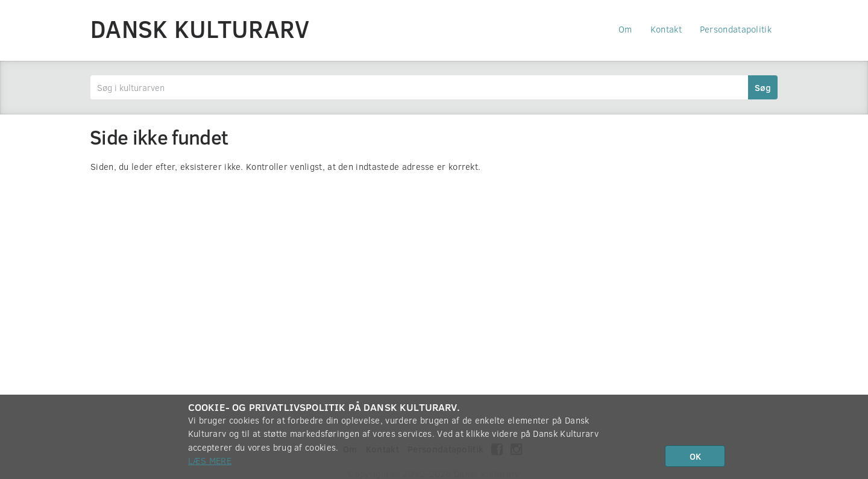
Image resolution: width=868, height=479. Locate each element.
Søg (763, 87)
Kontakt (666, 29)
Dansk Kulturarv (200, 28)
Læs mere (210, 460)
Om (625, 29)
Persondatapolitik (736, 29)
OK (695, 456)
